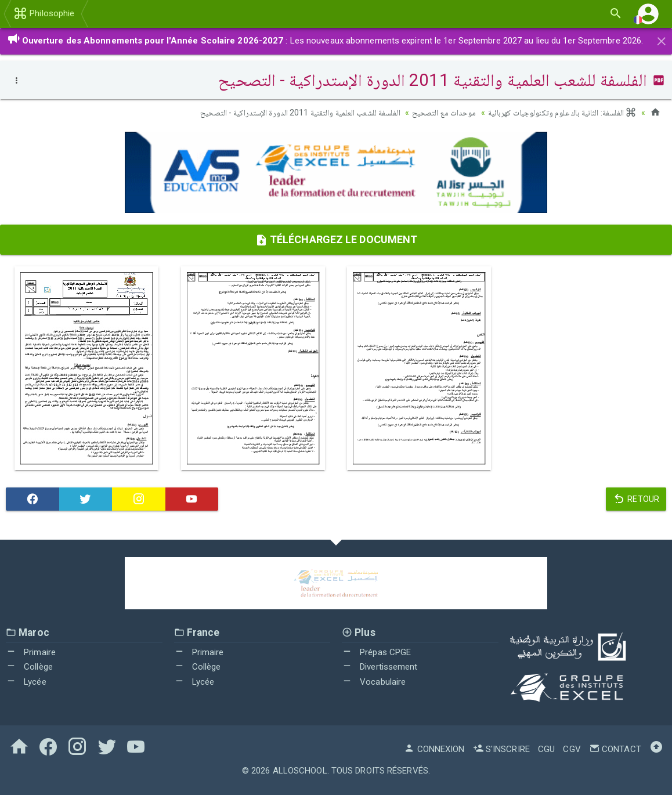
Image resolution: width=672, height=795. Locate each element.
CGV (572, 749)
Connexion (434, 749)
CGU (546, 749)
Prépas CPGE (376, 652)
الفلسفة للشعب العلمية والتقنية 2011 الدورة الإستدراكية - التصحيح (300, 113)
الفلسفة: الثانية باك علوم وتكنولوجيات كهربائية (562, 113)
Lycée (26, 682)
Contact (615, 749)
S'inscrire (501, 749)
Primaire (31, 652)
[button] (648, 14)
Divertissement (380, 667)
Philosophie (44, 13)
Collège (29, 667)
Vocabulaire (374, 682)
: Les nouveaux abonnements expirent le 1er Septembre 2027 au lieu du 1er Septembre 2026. (325, 41)
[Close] (662, 39)
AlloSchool (300, 771)
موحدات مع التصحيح (444, 113)
